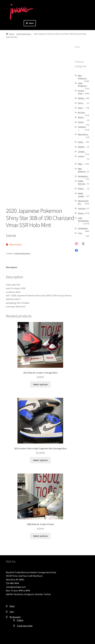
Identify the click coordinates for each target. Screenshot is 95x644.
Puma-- (81, 189)
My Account (15, 617)
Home (12, 34)
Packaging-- (83, 176)
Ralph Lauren (81, 195)
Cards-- (81, 122)
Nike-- (81, 164)
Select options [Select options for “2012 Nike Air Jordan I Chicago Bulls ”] (40, 384)
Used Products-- (83, 85)
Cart (12, 612)
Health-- (82, 147)
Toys (80, 233)
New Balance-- (82, 170)
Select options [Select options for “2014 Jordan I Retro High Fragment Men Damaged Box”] (40, 460)
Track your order (25, 626)
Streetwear (83, 228)
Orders (20, 620)
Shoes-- (81, 213)
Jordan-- (82, 152)
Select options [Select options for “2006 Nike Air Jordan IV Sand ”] (40, 536)
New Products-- (83, 77)
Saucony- (82, 208)
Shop (12, 606)
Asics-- (81, 103)
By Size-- (82, 112)
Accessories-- (81, 92)
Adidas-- (82, 98)
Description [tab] (12, 267)
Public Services (82, 182)
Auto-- (81, 108)
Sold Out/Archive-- (24, 34)
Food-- (81, 142)
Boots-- (81, 117)
